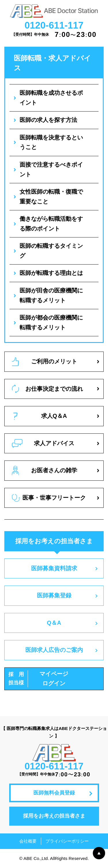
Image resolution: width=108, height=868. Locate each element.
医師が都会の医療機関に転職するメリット (51, 322)
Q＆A (54, 623)
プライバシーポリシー (67, 841)
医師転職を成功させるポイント (51, 98)
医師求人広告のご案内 (54, 650)
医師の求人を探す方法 (48, 120)
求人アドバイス (43, 443)
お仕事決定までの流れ (47, 389)
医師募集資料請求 (54, 568)
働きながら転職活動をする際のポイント (51, 224)
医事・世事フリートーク (49, 498)
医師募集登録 (54, 595)
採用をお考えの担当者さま (54, 816)
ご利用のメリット (44, 362)
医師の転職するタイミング (51, 251)
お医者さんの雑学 (44, 471)
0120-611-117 (54, 25)
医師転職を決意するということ (51, 142)
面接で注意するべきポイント (51, 169)
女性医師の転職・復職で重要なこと (51, 197)
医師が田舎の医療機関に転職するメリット (51, 295)
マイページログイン (38, 679)
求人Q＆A (40, 416)
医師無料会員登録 (54, 793)
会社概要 (28, 841)
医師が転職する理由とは (51, 273)
